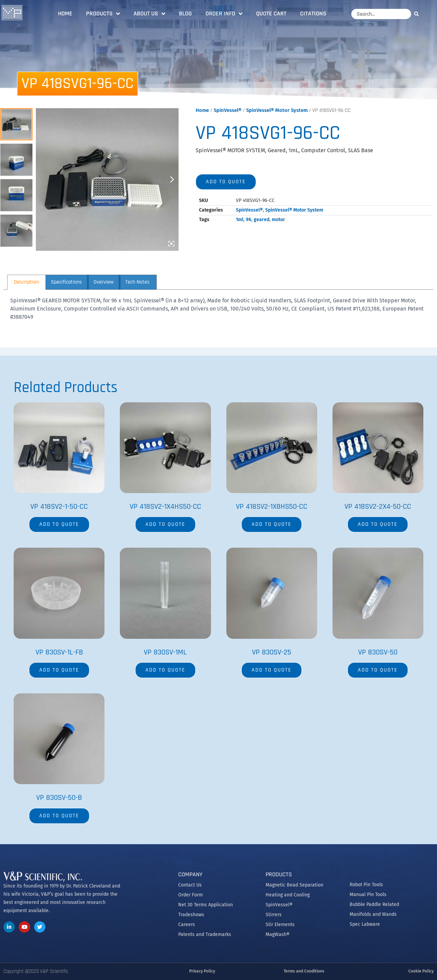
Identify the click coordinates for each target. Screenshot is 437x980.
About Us (149, 14)
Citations (313, 13)
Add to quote (226, 182)
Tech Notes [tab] (137, 282)
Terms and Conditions (304, 971)
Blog (185, 13)
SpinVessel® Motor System (277, 110)
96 (249, 220)
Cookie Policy (421, 971)
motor (278, 220)
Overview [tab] (104, 282)
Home (65, 13)
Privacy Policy (202, 971)
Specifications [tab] (66, 282)
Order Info (224, 14)
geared (262, 220)
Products (103, 14)
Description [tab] (26, 282)
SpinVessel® (228, 110)
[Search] (418, 14)
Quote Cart (271, 13)
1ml (240, 220)
